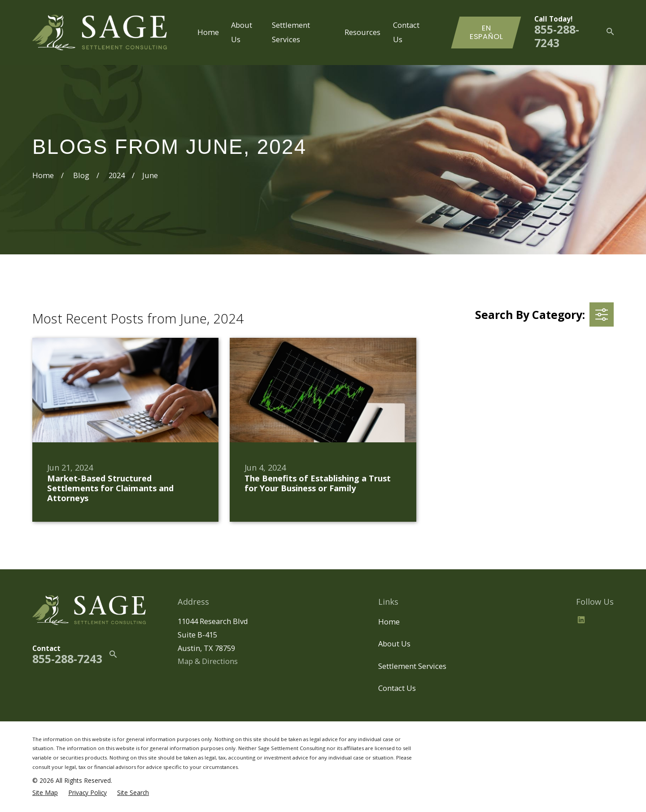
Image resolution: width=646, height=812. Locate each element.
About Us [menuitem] (242, 32)
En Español (487, 33)
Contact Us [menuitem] (406, 32)
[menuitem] (45, 792)
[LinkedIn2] (581, 620)
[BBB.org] (603, 620)
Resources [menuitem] (362, 32)
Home (389, 622)
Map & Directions (208, 661)
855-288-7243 (557, 36)
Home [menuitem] (208, 32)
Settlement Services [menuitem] (291, 32)
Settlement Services (412, 666)
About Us (394, 644)
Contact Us (397, 688)
